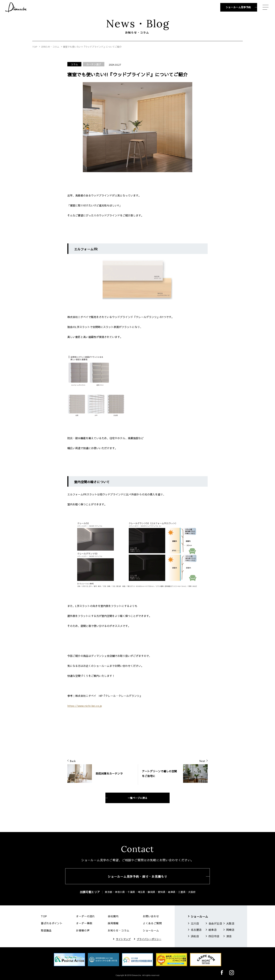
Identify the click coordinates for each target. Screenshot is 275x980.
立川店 (195, 923)
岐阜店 (213, 930)
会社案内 (113, 916)
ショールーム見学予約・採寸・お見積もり (137, 877)
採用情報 (113, 923)
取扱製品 (46, 930)
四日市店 (214, 936)
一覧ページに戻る (137, 798)
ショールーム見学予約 (238, 7)
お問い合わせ (151, 916)
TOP (35, 47)
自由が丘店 (215, 923)
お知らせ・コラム (50, 47)
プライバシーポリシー (149, 939)
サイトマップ (123, 939)
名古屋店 (196, 930)
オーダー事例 (84, 923)
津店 (229, 936)
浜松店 (195, 936)
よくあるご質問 (152, 923)
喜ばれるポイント (52, 923)
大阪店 (230, 923)
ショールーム (151, 930)
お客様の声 (83, 930)
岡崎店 (230, 930)
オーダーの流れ (85, 916)
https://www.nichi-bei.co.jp (85, 706)
